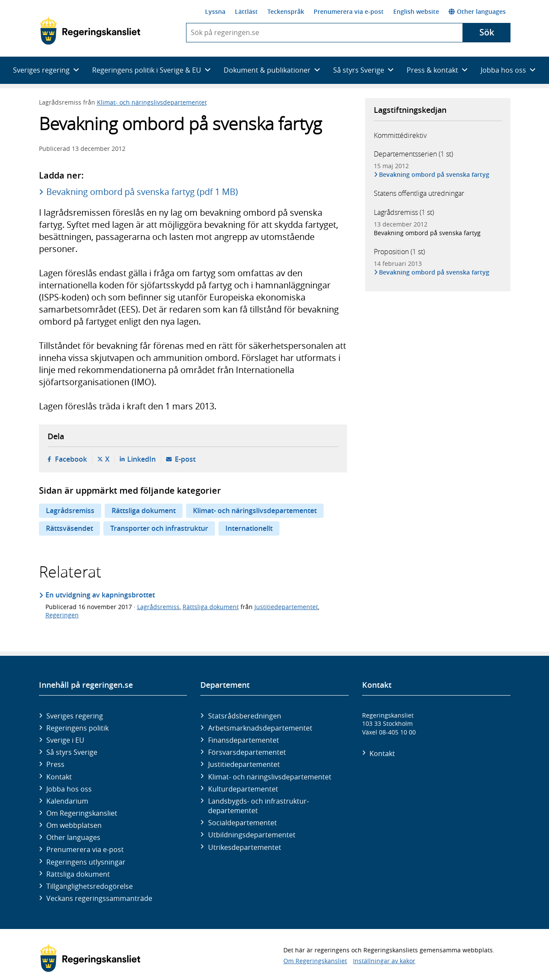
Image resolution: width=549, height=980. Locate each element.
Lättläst (246, 11)
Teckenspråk (286, 11)
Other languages (477, 11)
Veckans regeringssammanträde (99, 898)
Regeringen (62, 615)
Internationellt (249, 528)
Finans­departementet (244, 740)
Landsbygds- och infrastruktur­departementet (258, 806)
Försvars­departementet (247, 752)
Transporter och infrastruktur (159, 528)
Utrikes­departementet (245, 847)
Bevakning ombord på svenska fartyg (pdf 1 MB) (142, 192)
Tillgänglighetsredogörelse (90, 886)
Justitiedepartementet (286, 607)
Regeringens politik (77, 728)
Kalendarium (67, 801)
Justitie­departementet (244, 764)
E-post (185, 459)
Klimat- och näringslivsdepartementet (152, 102)
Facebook (71, 459)
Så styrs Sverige (72, 752)
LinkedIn (141, 459)
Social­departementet (242, 823)
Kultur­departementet (243, 789)
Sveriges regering (75, 716)
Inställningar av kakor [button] (384, 961)
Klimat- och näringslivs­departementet (270, 777)
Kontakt (59, 777)
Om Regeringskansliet (82, 813)
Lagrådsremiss (70, 511)
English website (416, 11)
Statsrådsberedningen (245, 716)
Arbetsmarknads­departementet (260, 728)
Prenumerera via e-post (349, 11)
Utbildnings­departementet (252, 835)
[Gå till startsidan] (90, 31)
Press (55, 764)
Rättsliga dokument (144, 511)
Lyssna (215, 11)
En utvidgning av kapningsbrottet (100, 595)
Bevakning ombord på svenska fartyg (435, 174)
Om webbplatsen (74, 825)
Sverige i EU (65, 740)
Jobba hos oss (69, 789)
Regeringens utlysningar (86, 862)
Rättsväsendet (69, 528)
